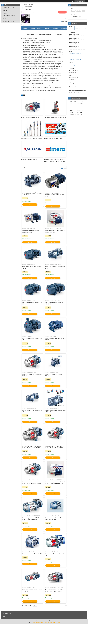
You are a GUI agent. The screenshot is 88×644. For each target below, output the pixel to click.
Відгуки (78, 28)
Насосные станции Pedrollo (29, 159)
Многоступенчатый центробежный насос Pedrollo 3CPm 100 (55, 519)
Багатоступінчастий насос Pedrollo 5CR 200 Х (32, 591)
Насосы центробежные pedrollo (30, 117)
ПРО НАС (5, 10)
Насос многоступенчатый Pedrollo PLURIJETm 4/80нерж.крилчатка (55, 447)
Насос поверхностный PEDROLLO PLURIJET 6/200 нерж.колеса (31, 519)
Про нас (47, 28)
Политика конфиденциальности (52, 622)
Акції (85, 28)
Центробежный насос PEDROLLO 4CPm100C (54, 303)
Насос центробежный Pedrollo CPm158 (54, 375)
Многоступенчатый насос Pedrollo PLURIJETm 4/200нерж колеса (55, 591)
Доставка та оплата (67, 28)
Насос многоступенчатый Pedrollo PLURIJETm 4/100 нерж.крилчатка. (32, 483)
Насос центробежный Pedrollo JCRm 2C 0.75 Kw (32, 375)
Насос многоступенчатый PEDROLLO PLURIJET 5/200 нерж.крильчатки (55, 483)
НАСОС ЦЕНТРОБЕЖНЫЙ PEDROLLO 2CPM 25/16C (32, 194)
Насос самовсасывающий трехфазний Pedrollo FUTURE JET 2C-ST (55, 195)
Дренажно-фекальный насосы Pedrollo (55, 117)
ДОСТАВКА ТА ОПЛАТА (9, 16)
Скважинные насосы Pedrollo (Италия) (32, 138)
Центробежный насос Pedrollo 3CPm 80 (32, 303)
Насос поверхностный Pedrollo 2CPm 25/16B (55, 339)
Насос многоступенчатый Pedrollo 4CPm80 (32, 267)
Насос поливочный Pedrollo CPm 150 (32, 554)
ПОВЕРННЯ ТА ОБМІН (9, 21)
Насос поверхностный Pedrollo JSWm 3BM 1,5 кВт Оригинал (55, 411)
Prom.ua (51, 621)
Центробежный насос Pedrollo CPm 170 (32, 339)
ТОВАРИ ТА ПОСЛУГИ (9, 8)
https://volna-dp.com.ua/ (75, 54)
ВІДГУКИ (5, 13)
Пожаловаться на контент (38, 622)
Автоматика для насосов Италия (53, 138)
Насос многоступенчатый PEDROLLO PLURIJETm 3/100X (55, 231)
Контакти (55, 28)
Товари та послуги (36, 28)
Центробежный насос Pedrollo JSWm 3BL (32, 411)
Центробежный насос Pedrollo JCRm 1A (55, 555)
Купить (30, 205)
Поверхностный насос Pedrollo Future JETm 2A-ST (31, 231)
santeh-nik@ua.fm (74, 65)
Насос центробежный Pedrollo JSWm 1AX (55, 267)
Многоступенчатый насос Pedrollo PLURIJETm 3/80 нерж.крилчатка (32, 447)
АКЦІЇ (4, 18)
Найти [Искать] (62, 12)
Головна (25, 28)
